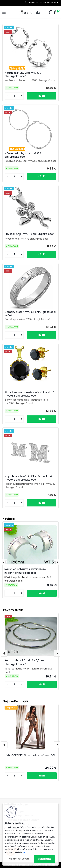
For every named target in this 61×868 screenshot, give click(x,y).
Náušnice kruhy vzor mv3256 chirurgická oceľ (23, 155)
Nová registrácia (51, 2)
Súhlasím (44, 859)
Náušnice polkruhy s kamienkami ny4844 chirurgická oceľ (25, 571)
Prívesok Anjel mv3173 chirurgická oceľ (29, 234)
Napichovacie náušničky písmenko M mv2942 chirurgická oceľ (28, 478)
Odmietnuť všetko (19, 859)
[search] (51, 12)
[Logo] (31, 12)
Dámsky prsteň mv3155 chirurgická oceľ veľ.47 (30, 314)
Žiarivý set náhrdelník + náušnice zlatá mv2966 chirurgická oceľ (30, 394)
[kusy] (14, 776)
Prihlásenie (33, 2)
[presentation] (4, 745)
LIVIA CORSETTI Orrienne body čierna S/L (30, 755)
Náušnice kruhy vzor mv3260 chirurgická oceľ (23, 75)
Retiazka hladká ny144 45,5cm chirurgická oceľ (24, 662)
